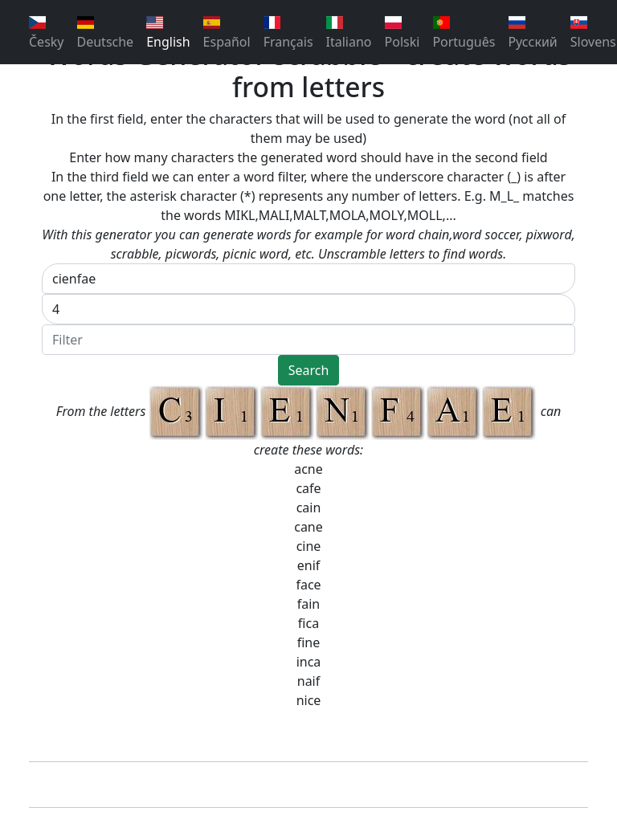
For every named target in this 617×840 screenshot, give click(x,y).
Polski (402, 33)
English (168, 33)
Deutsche (106, 33)
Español (227, 33)
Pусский (532, 33)
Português (464, 33)
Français (288, 33)
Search (309, 370)
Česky (47, 33)
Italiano (349, 33)
